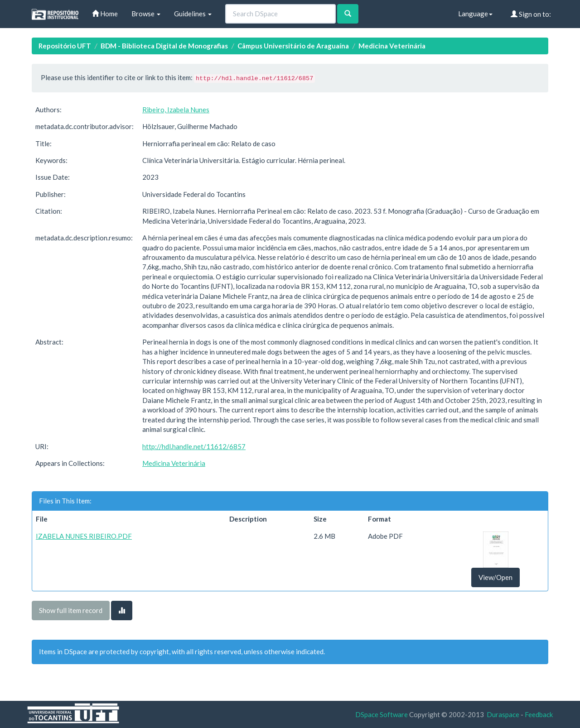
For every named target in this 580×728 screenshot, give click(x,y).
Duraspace (503, 714)
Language (475, 14)
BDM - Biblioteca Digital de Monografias (164, 46)
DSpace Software (382, 714)
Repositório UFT (65, 46)
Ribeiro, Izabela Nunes (176, 110)
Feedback (539, 714)
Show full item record (71, 610)
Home (105, 14)
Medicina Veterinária (392, 46)
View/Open (495, 577)
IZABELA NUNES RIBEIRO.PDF (84, 536)
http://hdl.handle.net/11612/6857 (194, 446)
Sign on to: (531, 14)
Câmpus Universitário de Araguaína (293, 46)
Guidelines (193, 14)
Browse (146, 14)
